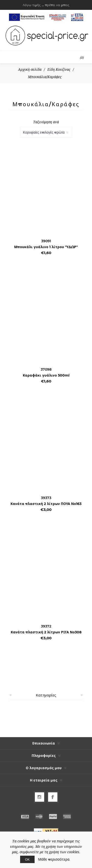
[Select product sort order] (46, 132)
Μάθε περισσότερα (54, 859)
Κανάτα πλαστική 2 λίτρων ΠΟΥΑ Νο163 (46, 504)
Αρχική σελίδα (30, 69)
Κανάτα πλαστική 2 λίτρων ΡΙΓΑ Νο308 (46, 632)
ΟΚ (27, 859)
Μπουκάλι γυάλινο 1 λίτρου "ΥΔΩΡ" (46, 247)
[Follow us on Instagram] (39, 797)
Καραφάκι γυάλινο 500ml (46, 375)
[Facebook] (53, 797)
